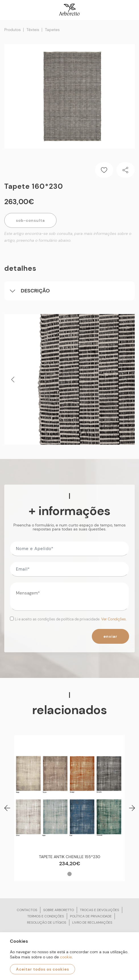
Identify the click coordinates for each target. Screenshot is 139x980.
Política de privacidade (91, 916)
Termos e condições (46, 916)
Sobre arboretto (59, 910)
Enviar (110, 636)
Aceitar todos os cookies (42, 969)
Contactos (27, 910)
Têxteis (33, 30)
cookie (66, 957)
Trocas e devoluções (99, 910)
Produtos (13, 30)
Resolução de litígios (47, 922)
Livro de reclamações (92, 922)
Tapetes (52, 30)
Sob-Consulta (30, 220)
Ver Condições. (114, 619)
